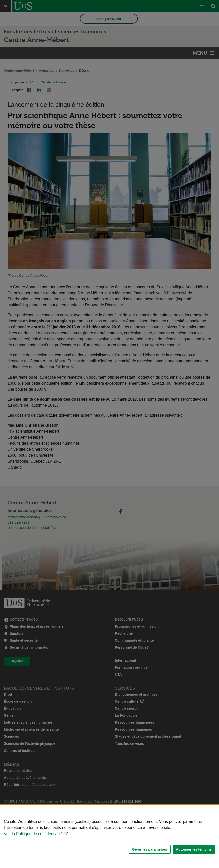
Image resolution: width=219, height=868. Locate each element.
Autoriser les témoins (194, 849)
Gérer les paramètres (150, 849)
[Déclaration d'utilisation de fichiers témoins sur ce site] (109, 836)
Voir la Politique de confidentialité (33, 834)
